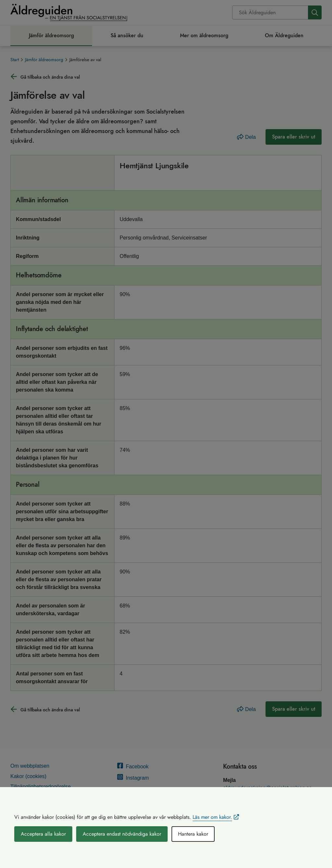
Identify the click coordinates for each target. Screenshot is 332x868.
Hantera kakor (193, 834)
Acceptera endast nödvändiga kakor (122, 834)
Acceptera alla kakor (43, 834)
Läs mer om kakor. (212, 817)
